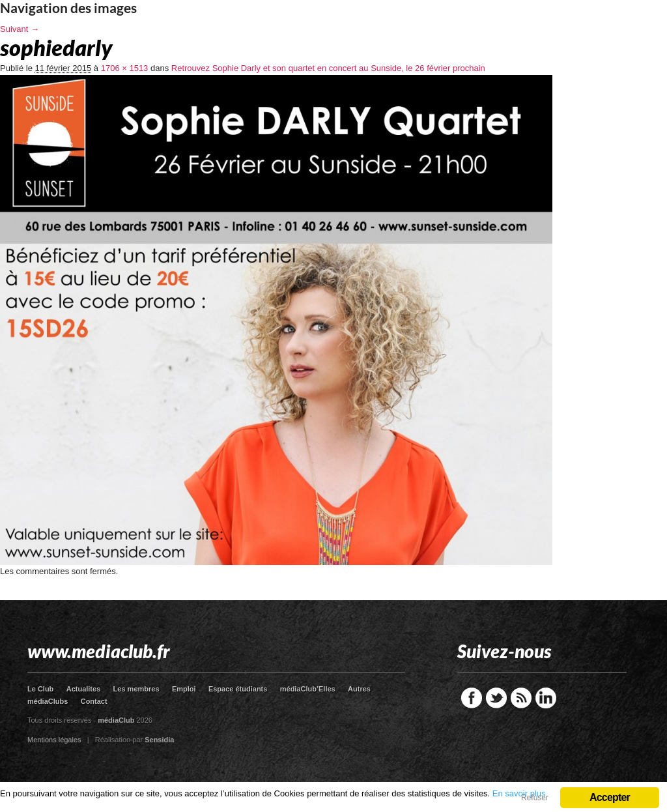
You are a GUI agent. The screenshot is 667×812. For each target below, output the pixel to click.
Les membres (136, 689)
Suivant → (20, 29)
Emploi (184, 689)
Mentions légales (54, 740)
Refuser (535, 798)
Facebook (472, 698)
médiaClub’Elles (308, 689)
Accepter (610, 797)
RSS (521, 698)
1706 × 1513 (125, 68)
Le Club (40, 689)
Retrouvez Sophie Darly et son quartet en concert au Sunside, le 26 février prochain (328, 68)
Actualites (84, 689)
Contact (94, 701)
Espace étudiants (238, 689)
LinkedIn (546, 698)
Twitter (496, 698)
